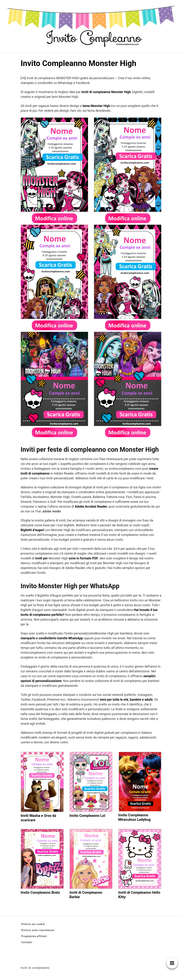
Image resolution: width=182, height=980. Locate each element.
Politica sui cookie (33, 924)
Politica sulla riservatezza (38, 930)
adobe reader (52, 511)
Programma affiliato (34, 936)
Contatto (27, 942)
